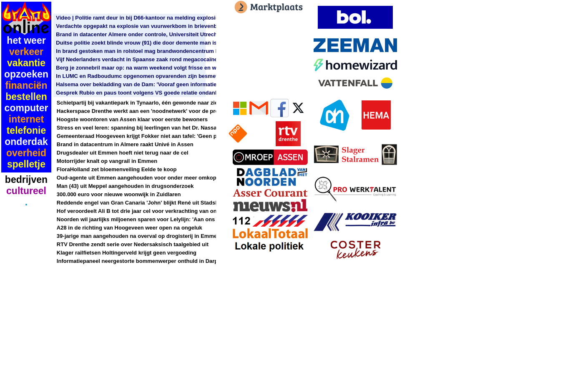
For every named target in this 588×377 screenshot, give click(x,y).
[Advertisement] (26, 241)
